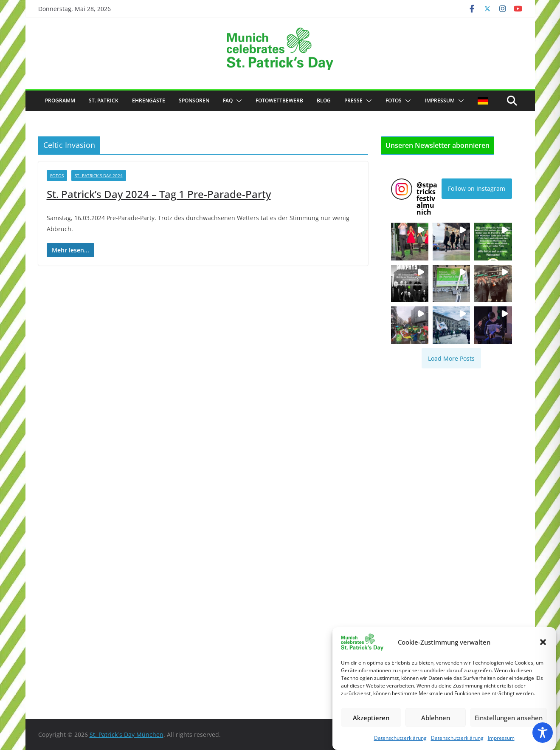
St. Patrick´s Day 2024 (99, 175)
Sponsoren (194, 100)
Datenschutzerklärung (400, 738)
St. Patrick (104, 100)
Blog (324, 100)
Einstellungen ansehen (509, 718)
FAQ (228, 100)
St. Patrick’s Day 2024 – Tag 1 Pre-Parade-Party (159, 194)
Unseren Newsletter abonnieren (438, 145)
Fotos (394, 100)
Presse (353, 100)
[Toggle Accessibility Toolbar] (543, 733)
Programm (60, 100)
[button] (543, 642)
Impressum (501, 738)
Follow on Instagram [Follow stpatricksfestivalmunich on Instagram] (477, 188)
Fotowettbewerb (279, 100)
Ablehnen (436, 718)
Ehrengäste (149, 100)
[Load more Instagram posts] (452, 358)
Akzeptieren (371, 718)
